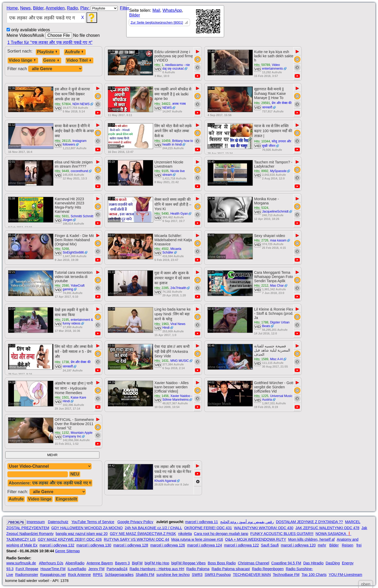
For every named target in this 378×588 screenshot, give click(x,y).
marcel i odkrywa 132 (57, 545)
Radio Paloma (198, 569)
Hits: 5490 (162, 214)
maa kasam (278, 240)
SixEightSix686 (73, 252)
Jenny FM (96, 569)
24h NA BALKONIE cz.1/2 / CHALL (153, 528)
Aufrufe (75, 52)
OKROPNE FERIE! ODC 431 (208, 528)
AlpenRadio (75, 563)
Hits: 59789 (262, 65)
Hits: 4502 (162, 249)
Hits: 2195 (62, 320)
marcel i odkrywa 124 (204, 545)
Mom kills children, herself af (312, 539)
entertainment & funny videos (78, 322)
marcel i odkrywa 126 (168, 545)
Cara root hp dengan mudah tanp (221, 534)
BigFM (137, 563)
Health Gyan (179, 214)
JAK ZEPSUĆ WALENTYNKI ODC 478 (327, 528)
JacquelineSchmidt (275, 212)
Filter (125, 8)
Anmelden (55, 8)
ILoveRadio (77, 569)
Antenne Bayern (100, 563)
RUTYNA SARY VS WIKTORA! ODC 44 (137, 539)
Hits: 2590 (62, 286)
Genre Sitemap (67, 551)
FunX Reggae (27, 569)
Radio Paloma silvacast (231, 569)
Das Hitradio (313, 563)
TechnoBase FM (286, 575)
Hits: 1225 (261, 396)
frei (359, 545)
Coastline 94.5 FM (286, 563)
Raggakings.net (53, 575)
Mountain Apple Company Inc (77, 435)
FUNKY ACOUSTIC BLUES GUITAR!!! (282, 534)
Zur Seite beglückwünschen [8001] (157, 22)
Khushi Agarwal (165, 481)
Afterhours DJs (51, 563)
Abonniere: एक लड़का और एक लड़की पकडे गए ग (50, 483)
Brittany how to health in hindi (178, 143)
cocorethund (79, 171)
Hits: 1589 (261, 359)
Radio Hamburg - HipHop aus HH (157, 569)
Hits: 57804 (63, 104)
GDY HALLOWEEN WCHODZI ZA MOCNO (87, 528)
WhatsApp (172, 10)
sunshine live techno (173, 575)
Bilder (38, 8)
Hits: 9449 (62, 171)
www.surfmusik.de (21, 563)
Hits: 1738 (62, 362)
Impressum (36, 522)
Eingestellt (66, 499)
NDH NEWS (81, 104)
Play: (85, 8)
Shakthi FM (145, 575)
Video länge (23, 60)
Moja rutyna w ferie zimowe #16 (197, 539)
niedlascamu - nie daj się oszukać (176, 67)
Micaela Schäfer (172, 251)
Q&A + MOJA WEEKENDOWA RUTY (256, 539)
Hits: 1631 (162, 361)
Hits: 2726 (261, 240)
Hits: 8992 (261, 171)
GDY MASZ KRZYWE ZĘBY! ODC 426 (70, 539)
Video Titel (79, 60)
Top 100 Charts (314, 575)
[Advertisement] (271, 22)
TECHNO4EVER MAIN (252, 575)
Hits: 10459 (162, 141)
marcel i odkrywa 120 (298, 545)
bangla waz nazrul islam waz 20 (82, 534)
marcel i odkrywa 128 (131, 545)
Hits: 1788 (261, 322)
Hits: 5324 (261, 208)
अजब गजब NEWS (174, 106)
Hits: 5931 (62, 216)
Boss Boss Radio (222, 563)
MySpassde (278, 171)
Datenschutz (58, 522)
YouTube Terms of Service (93, 522)
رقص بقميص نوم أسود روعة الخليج (247, 522)
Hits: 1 (159, 65)
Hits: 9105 (162, 171)
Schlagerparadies (119, 575)
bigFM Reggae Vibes (188, 563)
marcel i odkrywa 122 (241, 545)
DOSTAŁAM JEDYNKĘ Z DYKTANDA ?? (309, 522)
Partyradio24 (117, 569)
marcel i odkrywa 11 (202, 522)
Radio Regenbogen (268, 569)
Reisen (347, 545)
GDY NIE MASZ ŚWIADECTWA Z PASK (143, 534)
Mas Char (277, 286)
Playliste (48, 52)
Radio (72, 8)
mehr (322, 545)
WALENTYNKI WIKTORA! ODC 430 (264, 528)
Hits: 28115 (63, 141)
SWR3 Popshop (218, 575)
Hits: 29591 (262, 103)
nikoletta (185, 534)
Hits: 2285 (162, 288)
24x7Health (178, 288)
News (26, 8)
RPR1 (98, 575)
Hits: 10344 (262, 141)
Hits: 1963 (162, 324)
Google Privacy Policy (135, 522)
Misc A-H (276, 359)
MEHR (52, 455)
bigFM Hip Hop (157, 563)
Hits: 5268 (62, 249)
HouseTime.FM (53, 569)
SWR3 (197, 575)
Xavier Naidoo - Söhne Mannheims (177, 398)
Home (12, 8)
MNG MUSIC (180, 361)
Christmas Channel (253, 563)
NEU (75, 474)
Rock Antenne (79, 575)
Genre (52, 60)
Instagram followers (75, 143)
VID (158, 69)
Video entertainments (272, 67)
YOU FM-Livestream (345, 575)
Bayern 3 (122, 563)
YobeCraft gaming (74, 287)
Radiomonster (27, 575)
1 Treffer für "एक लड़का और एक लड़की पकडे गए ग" (50, 42)
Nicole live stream (173, 173)
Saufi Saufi (270, 545)
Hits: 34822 (162, 104)
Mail (156, 10)
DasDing (333, 563)
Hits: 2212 (261, 286)
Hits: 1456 (162, 396)
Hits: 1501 (62, 398)
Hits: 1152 (62, 433)
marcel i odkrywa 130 (94, 545)
